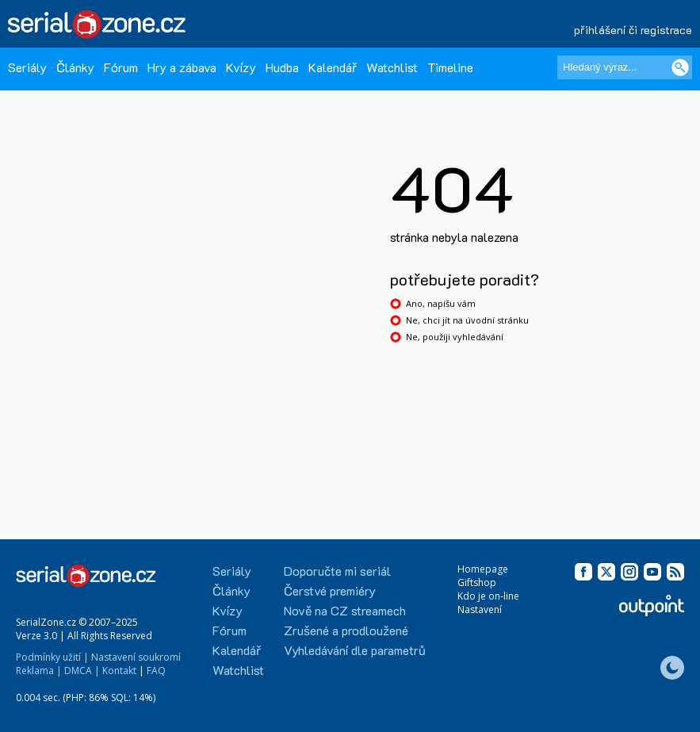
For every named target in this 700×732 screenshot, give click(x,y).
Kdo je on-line (488, 596)
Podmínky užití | (52, 657)
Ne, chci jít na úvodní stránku (467, 320)
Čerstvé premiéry (330, 590)
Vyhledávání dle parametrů (355, 650)
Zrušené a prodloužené (346, 630)
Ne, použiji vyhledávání (455, 337)
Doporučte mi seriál (337, 571)
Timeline (450, 67)
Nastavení (480, 609)
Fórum (121, 67)
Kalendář (333, 67)
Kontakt (119, 671)
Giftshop (477, 583)
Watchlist (392, 67)
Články (75, 67)
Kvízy (241, 67)
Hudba (282, 67)
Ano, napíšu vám (441, 303)
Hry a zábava (182, 67)
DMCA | (82, 671)
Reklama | (39, 671)
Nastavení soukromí (136, 657)
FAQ (156, 671)
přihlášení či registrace (633, 30)
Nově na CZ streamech (345, 610)
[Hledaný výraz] (625, 67)
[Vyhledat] (680, 67)
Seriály (27, 67)
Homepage (483, 569)
